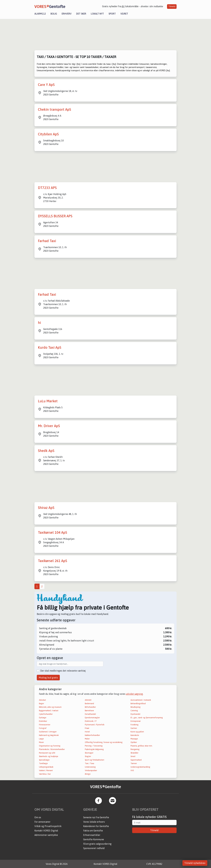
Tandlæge (43, 763)
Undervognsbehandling (140, 767)
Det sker (81, 14)
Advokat (42, 700)
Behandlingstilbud (138, 703)
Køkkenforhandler (92, 735)
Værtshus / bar (45, 774)
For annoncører (42, 822)
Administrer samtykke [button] (46, 835)
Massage (134, 739)
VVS (132, 770)
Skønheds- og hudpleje (49, 756)
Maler (87, 739)
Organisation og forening (50, 746)
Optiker (134, 742)
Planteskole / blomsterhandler (52, 749)
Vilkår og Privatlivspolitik (48, 826)
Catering (134, 711)
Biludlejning (136, 707)
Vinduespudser (91, 770)
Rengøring (135, 749)
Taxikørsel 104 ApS (53, 532)
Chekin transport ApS (55, 109)
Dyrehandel (135, 714)
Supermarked (136, 760)
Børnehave (89, 711)
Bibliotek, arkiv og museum (50, 707)
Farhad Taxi (47, 241)
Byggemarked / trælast (49, 711)
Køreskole (135, 735)
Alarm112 (40, 14)
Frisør (87, 728)
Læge (41, 739)
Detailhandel (90, 714)
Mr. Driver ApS (49, 426)
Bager (41, 703)
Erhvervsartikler (92, 835)
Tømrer (134, 763)
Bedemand (89, 703)
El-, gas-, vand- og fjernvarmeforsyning (147, 718)
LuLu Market (48, 401)
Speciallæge (44, 760)
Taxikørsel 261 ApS (53, 561)
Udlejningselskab (46, 767)
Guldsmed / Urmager (48, 732)
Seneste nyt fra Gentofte (96, 817)
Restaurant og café (47, 753)
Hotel (87, 732)
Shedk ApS (46, 451)
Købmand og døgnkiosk (49, 735)
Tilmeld (172, 6)
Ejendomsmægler (92, 718)
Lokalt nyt (97, 14)
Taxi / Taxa (89, 763)
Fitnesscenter (45, 725)
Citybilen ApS (48, 134)
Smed (133, 756)
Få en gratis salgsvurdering (97, 844)
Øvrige (88, 774)
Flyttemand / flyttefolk (95, 725)
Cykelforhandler (46, 714)
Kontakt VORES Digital (46, 831)
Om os (38, 817)
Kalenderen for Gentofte (96, 826)
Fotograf (43, 728)
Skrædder (134, 753)
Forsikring (135, 725)
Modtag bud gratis (48, 678)
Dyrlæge (43, 718)
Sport (112, 14)
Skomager (89, 753)
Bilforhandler (90, 707)
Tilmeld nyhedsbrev (195, 863)
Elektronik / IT (91, 721)
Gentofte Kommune (94, 839)
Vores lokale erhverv (94, 822)
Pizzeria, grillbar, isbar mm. (142, 746)
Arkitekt (88, 700)
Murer (41, 742)
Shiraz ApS (46, 508)
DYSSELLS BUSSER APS (55, 216)
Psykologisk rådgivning (94, 749)
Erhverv (67, 14)
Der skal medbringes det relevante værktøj (63, 671)
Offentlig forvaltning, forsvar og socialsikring (104, 742)
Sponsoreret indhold (94, 848)
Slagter (88, 756)
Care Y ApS (46, 85)
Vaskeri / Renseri (46, 770)
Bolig (54, 14)
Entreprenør (136, 721)
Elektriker (43, 721)
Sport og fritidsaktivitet (95, 760)
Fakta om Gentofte (93, 831)
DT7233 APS (47, 188)
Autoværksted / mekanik (141, 700)
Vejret (124, 14)
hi (39, 323)
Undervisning (90, 767)
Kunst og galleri (137, 732)
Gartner (134, 728)
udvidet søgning (134, 694)
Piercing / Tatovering (94, 746)
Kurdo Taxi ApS (50, 347)
